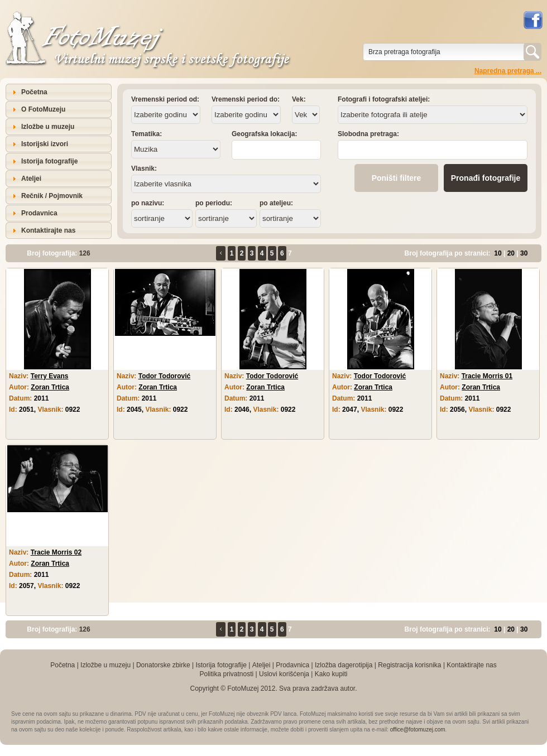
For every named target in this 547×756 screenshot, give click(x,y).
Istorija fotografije (49, 161)
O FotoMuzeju (43, 109)
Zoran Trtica (50, 387)
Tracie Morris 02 (56, 552)
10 (498, 253)
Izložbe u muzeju (48, 127)
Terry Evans (50, 376)
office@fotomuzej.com (418, 729)
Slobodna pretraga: (368, 134)
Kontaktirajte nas (48, 230)
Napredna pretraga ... (508, 71)
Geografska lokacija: (264, 134)
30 (524, 253)
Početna (34, 92)
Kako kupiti (331, 674)
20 (511, 253)
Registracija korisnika (409, 665)
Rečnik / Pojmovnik (52, 196)
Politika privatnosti (226, 674)
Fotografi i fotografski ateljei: (384, 99)
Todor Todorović (165, 376)
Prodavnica (39, 213)
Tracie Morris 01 (487, 376)
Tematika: (147, 134)
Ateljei (31, 179)
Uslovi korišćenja (284, 674)
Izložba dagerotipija (344, 665)
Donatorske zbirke (163, 665)
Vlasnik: (144, 168)
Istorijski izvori (45, 144)
